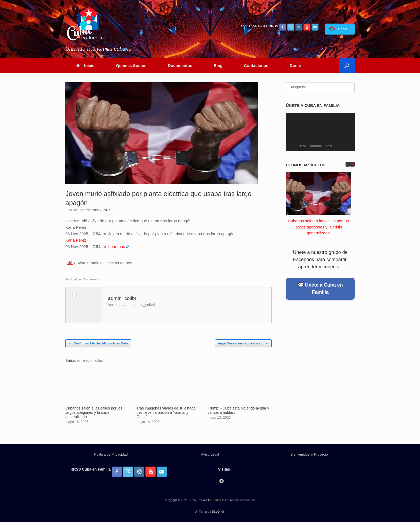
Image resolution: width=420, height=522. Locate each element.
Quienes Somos (131, 65)
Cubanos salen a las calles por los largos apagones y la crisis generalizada (318, 227)
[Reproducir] (293, 146)
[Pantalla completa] (348, 146)
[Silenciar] (339, 146)
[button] (347, 65)
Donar (296, 65)
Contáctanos (256, 65)
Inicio (85, 65)
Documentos (180, 65)
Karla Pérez (76, 240)
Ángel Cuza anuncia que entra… (243, 343)
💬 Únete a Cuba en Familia (320, 289)
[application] (320, 132)
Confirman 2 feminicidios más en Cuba (98, 343)
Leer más (117, 247)
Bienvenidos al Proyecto (309, 454)
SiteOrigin (219, 512)
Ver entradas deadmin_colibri (131, 305)
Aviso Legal (210, 454)
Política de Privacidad (111, 454)
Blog (218, 65)
